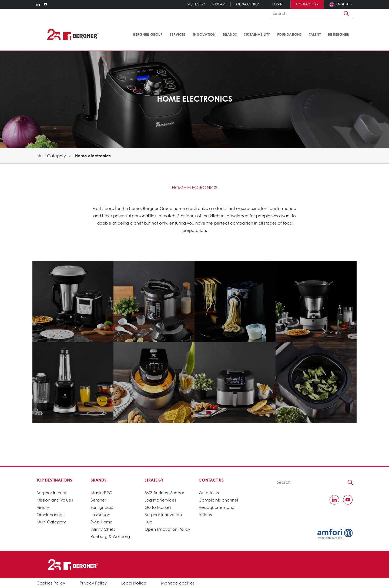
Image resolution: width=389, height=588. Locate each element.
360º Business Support (165, 493)
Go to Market (158, 507)
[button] (341, 4)
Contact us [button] (306, 4)
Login (277, 4)
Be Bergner (338, 34)
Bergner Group (148, 34)
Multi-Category (51, 156)
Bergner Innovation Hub (163, 518)
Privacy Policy (93, 583)
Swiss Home (102, 522)
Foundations (289, 34)
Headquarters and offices (217, 511)
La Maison (100, 514)
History (43, 507)
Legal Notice (134, 583)
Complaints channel (218, 500)
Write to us (209, 493)
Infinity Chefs (103, 529)
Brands (230, 34)
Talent (315, 34)
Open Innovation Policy (167, 529)
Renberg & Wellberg (110, 536)
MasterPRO (101, 493)
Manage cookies (178, 583)
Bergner (98, 500)
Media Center (247, 4)
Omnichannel (50, 514)
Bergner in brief (51, 493)
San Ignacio (102, 507)
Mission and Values (55, 500)
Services (178, 34)
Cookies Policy (51, 583)
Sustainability (257, 34)
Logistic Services (160, 500)
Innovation (204, 34)
